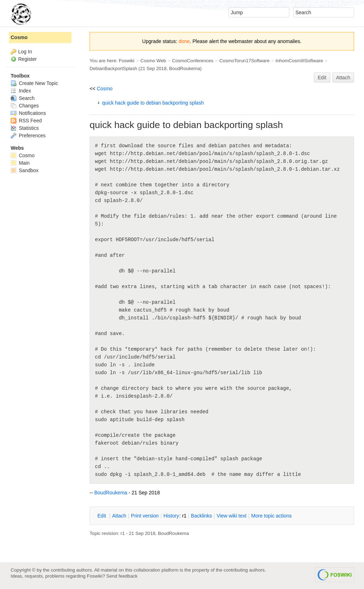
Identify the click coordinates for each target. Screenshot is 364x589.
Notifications (28, 113)
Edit (322, 78)
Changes (25, 106)
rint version (145, 516)
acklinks (201, 516)
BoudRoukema (185, 68)
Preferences (28, 136)
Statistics (25, 128)
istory (171, 516)
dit (102, 516)
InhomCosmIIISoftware (299, 61)
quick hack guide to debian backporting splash (153, 103)
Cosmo (105, 89)
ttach (119, 516)
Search (23, 98)
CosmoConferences (193, 61)
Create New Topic (34, 83)
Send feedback (122, 576)
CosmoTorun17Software (244, 61)
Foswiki (127, 61)
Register (27, 59)
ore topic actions (272, 516)
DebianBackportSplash (113, 68)
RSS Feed (26, 121)
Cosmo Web (153, 61)
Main (20, 163)
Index (21, 91)
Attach (343, 78)
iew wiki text (232, 516)
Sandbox (25, 170)
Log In (25, 52)
